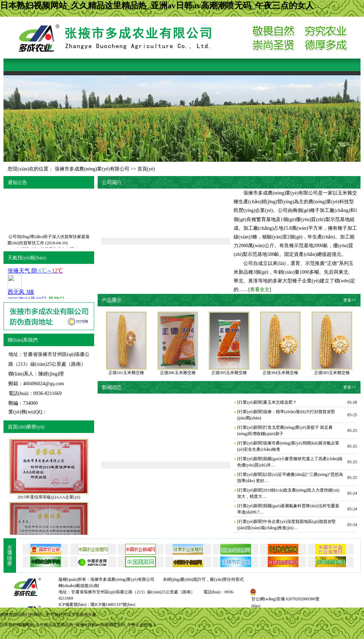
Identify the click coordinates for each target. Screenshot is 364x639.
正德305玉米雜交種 (229, 373)
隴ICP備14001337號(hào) (113, 604)
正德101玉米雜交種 (126, 373)
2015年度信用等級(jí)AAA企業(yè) (49, 497)
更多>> (350, 300)
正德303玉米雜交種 (332, 373)
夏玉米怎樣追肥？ (280, 402)
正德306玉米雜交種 (178, 373)
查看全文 (260, 290)
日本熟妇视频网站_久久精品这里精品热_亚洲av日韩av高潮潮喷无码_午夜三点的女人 (157, 6)
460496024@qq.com (44, 384)
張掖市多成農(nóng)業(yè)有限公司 (92, 169)
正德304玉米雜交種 (280, 373)
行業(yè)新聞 (250, 402)
